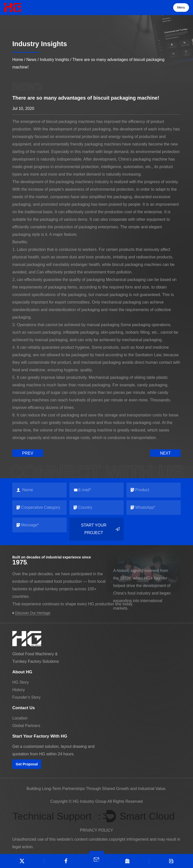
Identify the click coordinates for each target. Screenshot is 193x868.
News (31, 60)
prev (28, 453)
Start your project (100, 529)
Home (18, 60)
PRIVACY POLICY (96, 830)
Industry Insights (54, 60)
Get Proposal (27, 764)
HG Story (21, 682)
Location (20, 718)
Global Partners (26, 725)
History (19, 689)
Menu (181, 8)
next (165, 453)
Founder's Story (26, 697)
